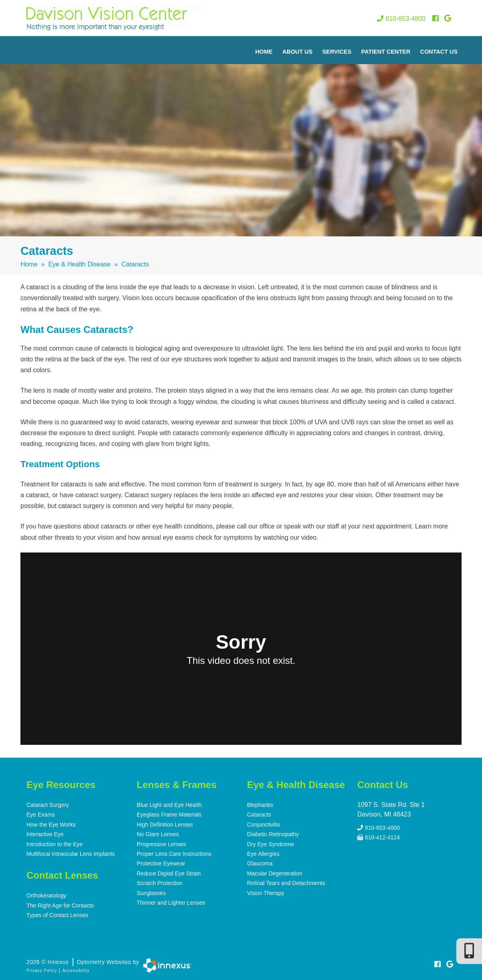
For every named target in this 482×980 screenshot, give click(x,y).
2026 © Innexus (83, 960)
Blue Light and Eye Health (169, 805)
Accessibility (76, 969)
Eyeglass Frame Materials (169, 815)
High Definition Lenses (165, 824)
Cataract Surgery (48, 805)
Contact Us (439, 52)
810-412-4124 (379, 836)
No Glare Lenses (158, 834)
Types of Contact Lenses (57, 914)
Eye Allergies (263, 853)
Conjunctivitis (263, 824)
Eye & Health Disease (79, 264)
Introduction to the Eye (55, 843)
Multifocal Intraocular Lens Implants (71, 853)
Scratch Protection (160, 882)
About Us (297, 52)
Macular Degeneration (275, 872)
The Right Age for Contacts (60, 904)
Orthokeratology (47, 895)
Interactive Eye (45, 834)
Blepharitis (260, 805)
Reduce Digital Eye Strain (169, 872)
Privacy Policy (42, 969)
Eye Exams (41, 815)
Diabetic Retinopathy (273, 834)
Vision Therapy (266, 891)
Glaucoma (260, 863)
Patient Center (386, 52)
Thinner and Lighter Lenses (171, 901)
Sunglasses (151, 891)
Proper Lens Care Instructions (174, 853)
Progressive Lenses (161, 843)
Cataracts (259, 815)
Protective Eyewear (161, 863)
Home (264, 52)
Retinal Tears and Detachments (286, 882)
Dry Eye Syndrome (270, 843)
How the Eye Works (51, 824)
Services (337, 52)
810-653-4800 (401, 19)
